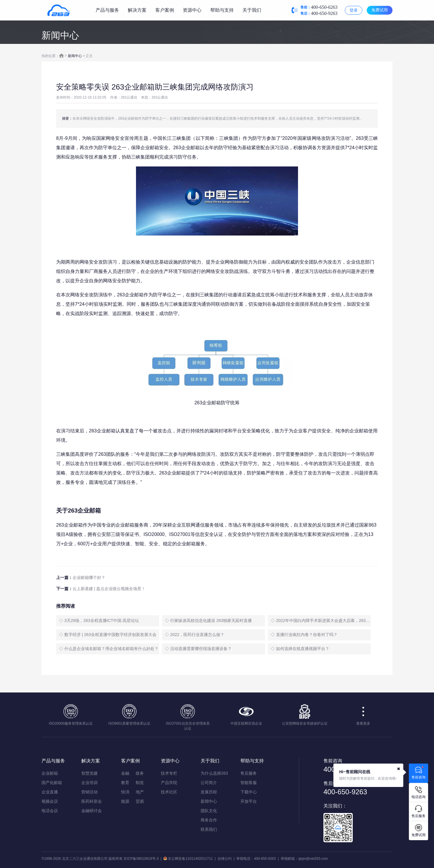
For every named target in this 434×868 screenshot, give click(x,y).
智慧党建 (89, 773)
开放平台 (249, 801)
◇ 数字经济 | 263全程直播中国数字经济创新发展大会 (108, 635)
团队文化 (209, 811)
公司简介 (209, 783)
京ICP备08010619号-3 (141, 859)
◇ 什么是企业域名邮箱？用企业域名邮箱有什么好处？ (109, 649)
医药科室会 (92, 801)
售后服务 (249, 773)
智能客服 (249, 783)
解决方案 (137, 10)
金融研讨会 (92, 811)
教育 (125, 783)
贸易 (140, 801)
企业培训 (89, 783)
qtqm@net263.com (313, 859)
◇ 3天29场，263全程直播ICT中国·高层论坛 (99, 621)
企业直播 (50, 792)
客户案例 (165, 10)
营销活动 (89, 792)
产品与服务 (107, 10)
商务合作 (209, 820)
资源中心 (192, 10)
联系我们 (209, 829)
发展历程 (209, 792)
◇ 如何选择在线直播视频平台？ (300, 649)
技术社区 (169, 792)
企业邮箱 (50, 773)
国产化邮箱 (52, 783)
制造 (140, 783)
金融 (125, 773)
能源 (125, 801)
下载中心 (249, 792)
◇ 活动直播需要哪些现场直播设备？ (198, 649)
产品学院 (169, 783)
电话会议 (50, 811)
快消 (125, 792)
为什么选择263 (214, 773)
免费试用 (380, 10)
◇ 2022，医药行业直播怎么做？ (195, 635)
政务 (140, 773)
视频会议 (50, 801)
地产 (140, 792)
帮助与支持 (222, 10)
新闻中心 (75, 56)
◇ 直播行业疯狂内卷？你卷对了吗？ (304, 635)
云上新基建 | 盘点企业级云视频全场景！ (109, 589)
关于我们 (252, 10)
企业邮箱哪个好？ (89, 577)
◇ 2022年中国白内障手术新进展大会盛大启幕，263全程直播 (321, 621)
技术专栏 (169, 773)
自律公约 (225, 859)
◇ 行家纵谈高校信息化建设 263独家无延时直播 (208, 621)
